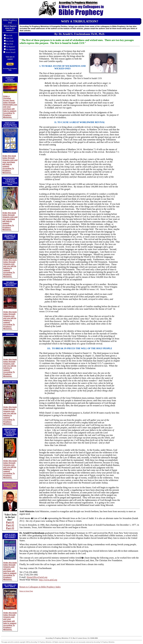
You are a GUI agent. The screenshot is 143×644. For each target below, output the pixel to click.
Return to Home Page (26, 591)
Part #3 (10, 528)
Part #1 (10, 522)
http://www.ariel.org (48, 580)
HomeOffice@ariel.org (37, 577)
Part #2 (10, 525)
